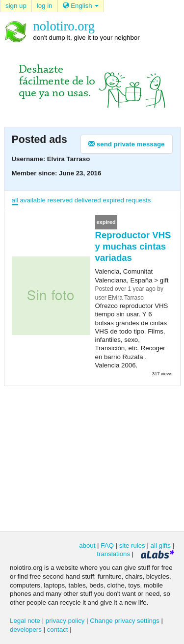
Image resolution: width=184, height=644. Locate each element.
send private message (126, 144)
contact (58, 630)
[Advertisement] (92, 457)
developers (26, 630)
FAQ (107, 546)
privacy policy (65, 621)
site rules (132, 546)
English (81, 6)
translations (113, 554)
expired (113, 200)
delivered (88, 200)
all (15, 200)
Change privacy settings (125, 621)
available (32, 200)
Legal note (25, 621)
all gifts (161, 546)
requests (139, 200)
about (87, 546)
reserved (60, 200)
